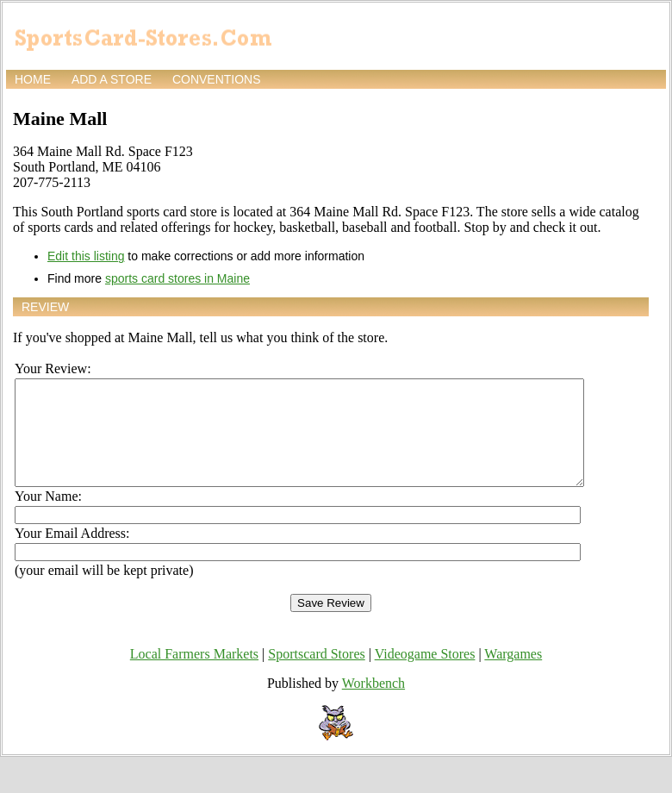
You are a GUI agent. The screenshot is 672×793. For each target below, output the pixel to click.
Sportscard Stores (316, 674)
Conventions (217, 79)
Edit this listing (86, 256)
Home (33, 79)
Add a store (112, 79)
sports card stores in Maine (177, 278)
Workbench (373, 704)
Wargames (513, 674)
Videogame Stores (425, 674)
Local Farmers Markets (194, 674)
